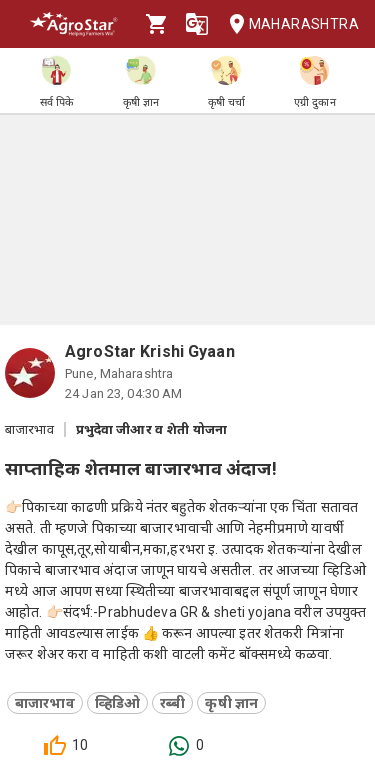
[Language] (197, 24)
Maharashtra (288, 24)
